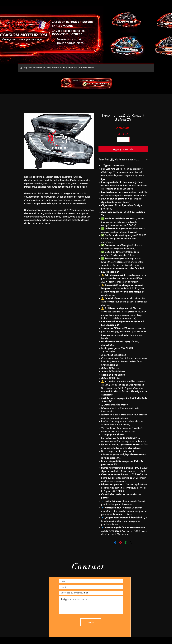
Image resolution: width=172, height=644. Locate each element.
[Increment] (127, 139)
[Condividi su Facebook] (115, 543)
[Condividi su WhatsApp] (126, 543)
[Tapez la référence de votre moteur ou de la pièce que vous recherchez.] (86, 68)
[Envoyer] (91, 622)
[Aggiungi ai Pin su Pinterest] (121, 543)
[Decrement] (119, 139)
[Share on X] (131, 543)
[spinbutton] (123, 139)
